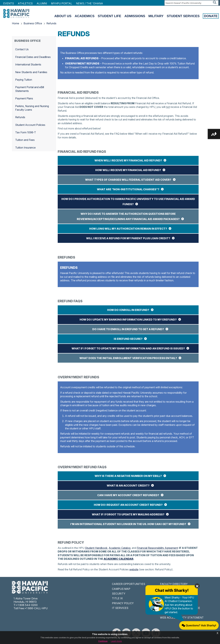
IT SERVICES (120, 608)
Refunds (51, 23)
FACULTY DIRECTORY (174, 584)
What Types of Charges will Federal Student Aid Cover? (128, 180)
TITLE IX (117, 598)
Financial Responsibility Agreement (157, 548)
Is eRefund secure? (128, 339)
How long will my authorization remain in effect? (128, 229)
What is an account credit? (128, 486)
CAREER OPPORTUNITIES (129, 584)
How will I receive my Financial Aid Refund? (128, 170)
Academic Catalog (120, 548)
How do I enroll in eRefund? (128, 310)
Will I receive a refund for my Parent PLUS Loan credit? (128, 238)
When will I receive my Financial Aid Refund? (128, 160)
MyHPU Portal (62, 3)
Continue (103, 641)
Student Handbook (96, 548)
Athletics (25, 3)
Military (156, 16)
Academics (85, 16)
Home (16, 23)
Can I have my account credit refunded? (128, 495)
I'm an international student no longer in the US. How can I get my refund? (128, 524)
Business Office (33, 23)
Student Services (183, 16)
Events (9, 3)
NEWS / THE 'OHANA (89, 3)
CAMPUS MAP (121, 589)
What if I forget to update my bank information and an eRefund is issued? (128, 348)
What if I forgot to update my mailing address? (128, 514)
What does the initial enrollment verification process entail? (128, 358)
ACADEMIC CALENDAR (118, 559)
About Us (63, 16)
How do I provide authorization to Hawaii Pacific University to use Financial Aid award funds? (128, 202)
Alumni (42, 3)
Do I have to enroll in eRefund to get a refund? (128, 329)
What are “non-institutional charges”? (128, 189)
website (134, 569)
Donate (211, 16)
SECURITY (119, 594)
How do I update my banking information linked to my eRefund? (128, 320)
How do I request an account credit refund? (128, 505)
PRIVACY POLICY (123, 603)
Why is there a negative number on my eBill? (128, 476)
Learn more (116, 641)
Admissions (135, 16)
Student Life (109, 16)
